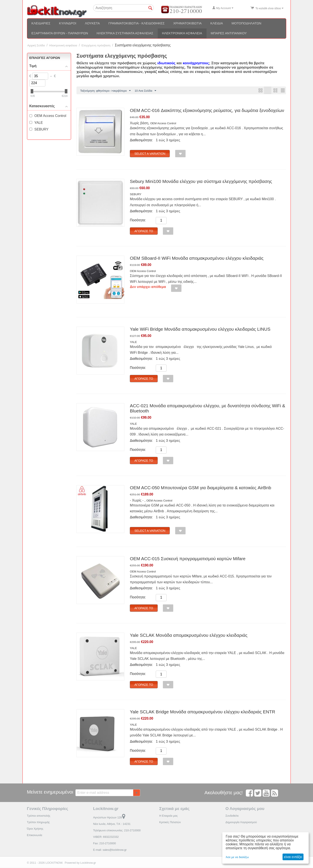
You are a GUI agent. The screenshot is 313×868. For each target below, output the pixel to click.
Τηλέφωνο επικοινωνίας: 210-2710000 (117, 831)
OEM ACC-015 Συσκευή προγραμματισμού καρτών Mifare (188, 559)
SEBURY (136, 194)
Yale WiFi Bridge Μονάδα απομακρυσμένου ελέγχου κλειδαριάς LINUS (200, 329)
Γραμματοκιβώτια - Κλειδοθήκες (137, 23)
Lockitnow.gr (88, 863)
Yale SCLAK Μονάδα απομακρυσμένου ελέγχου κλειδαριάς (189, 635)
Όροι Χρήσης (35, 829)
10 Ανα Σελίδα (145, 91)
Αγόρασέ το (144, 231)
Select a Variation (150, 154)
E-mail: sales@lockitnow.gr (110, 850)
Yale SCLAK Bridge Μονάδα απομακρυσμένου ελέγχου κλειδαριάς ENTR (202, 712)
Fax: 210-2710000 (105, 844)
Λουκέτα (92, 23)
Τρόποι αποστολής (39, 816)
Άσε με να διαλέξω (237, 857)
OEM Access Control (163, 123)
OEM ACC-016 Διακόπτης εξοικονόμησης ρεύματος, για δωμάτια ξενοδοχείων (207, 111)
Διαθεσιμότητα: (141, 140)
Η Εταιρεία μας (168, 816)
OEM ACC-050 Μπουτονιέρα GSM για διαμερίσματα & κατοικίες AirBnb (200, 488)
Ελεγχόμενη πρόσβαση (96, 45)
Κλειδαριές (41, 23)
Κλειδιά (217, 23)
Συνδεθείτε (232, 816)
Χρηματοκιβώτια (187, 23)
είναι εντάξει (293, 857)
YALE (133, 342)
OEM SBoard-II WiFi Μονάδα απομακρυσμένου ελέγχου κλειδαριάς (197, 258)
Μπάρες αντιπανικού (229, 33)
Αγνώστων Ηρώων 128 (109, 818)
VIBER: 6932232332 (106, 837)
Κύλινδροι (68, 23)
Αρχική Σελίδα (36, 45)
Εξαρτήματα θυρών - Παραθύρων (60, 33)
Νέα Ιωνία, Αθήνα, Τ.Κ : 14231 (112, 824)
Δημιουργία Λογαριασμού (241, 822)
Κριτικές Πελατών (170, 822)
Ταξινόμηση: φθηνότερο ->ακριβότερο (105, 91)
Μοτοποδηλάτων (246, 23)
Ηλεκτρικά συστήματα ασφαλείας (125, 33)
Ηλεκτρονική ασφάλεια (182, 33)
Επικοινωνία (35, 835)
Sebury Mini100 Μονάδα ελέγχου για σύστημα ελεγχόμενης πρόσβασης (201, 182)
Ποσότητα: (138, 220)
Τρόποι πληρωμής (38, 822)
